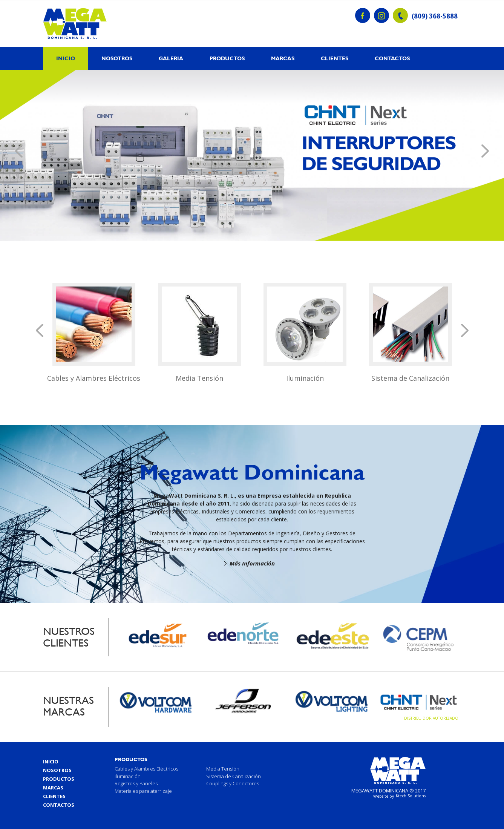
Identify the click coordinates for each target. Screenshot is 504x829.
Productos (227, 58)
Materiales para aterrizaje (143, 791)
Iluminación (305, 378)
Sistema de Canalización (410, 378)
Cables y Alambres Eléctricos (94, 378)
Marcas (283, 58)
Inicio (66, 58)
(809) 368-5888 (435, 16)
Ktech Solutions (411, 796)
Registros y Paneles (136, 783)
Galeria (171, 58)
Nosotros (117, 58)
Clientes (335, 58)
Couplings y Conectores (233, 783)
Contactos (392, 58)
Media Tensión (199, 378)
